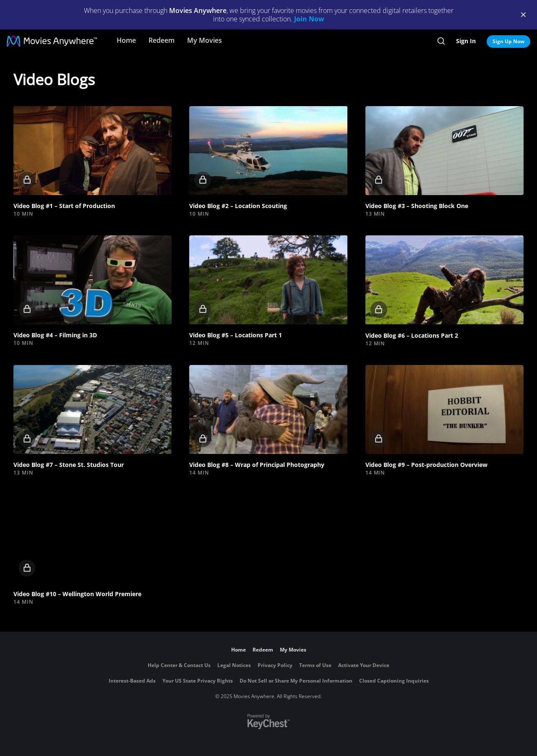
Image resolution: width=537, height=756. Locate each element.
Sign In (466, 41)
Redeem (162, 40)
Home (126, 40)
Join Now (309, 19)
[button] (93, 151)
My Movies (205, 40)
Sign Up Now (508, 41)
